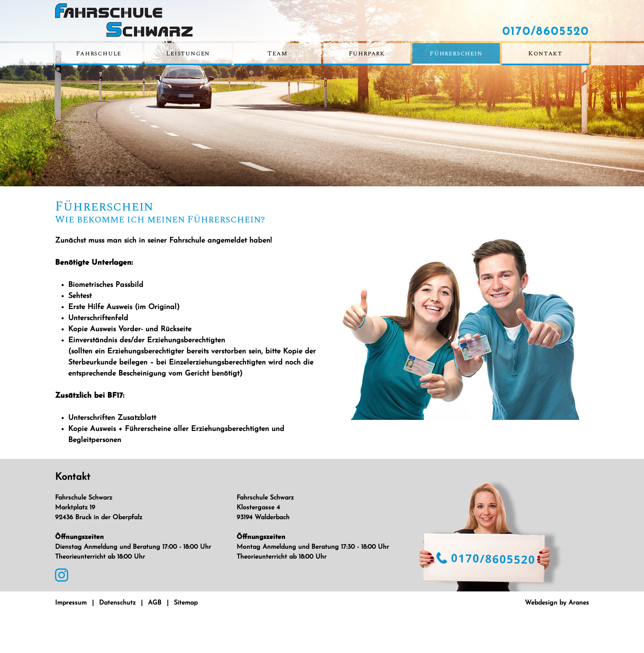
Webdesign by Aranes (557, 603)
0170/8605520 (546, 32)
